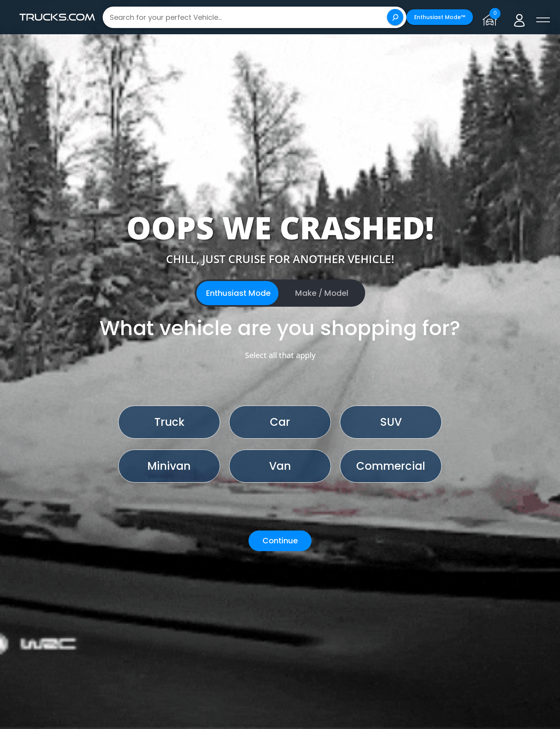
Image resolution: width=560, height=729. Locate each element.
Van (280, 466)
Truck (169, 422)
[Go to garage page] (491, 17)
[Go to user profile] (519, 17)
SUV (391, 422)
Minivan (169, 466)
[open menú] (543, 20)
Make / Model (322, 293)
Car (280, 422)
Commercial (391, 466)
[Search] (395, 17)
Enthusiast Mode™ (440, 17)
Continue (280, 541)
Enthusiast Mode (238, 293)
